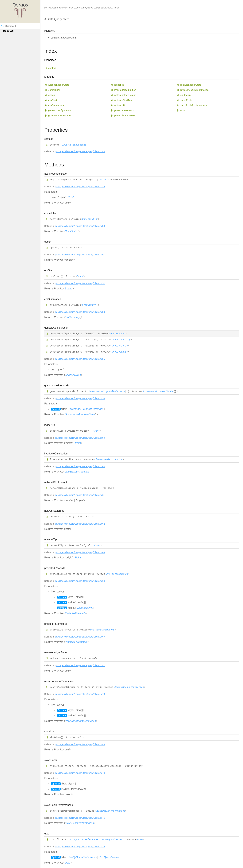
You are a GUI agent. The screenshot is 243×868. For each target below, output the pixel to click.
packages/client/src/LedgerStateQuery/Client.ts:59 (80, 438)
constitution (54, 90)
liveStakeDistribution (125, 90)
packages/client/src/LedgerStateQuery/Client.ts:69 (80, 637)
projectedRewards (124, 110)
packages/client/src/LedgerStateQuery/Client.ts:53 (80, 312)
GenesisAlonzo (119, 346)
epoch (52, 95)
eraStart (53, 100)
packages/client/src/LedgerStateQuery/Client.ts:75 (80, 818)
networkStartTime (124, 100)
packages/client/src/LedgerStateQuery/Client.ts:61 (80, 495)
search (3, 26)
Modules (8, 31)
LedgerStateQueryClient (106, 8)
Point (103, 180)
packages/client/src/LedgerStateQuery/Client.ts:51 (80, 255)
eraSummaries (56, 105)
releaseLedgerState (191, 85)
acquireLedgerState (59, 85)
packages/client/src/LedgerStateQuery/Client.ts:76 (80, 847)
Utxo (140, 840)
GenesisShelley (121, 340)
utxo (183, 110)
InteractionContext (74, 145)
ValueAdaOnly (85, 608)
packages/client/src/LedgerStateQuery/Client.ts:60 (80, 466)
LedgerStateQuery (83, 8)
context (52, 68)
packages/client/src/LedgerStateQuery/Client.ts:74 (80, 773)
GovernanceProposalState (158, 392)
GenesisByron (117, 334)
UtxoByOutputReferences (84, 840)
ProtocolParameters (102, 630)
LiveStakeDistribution (108, 460)
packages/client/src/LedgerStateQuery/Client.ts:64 (80, 581)
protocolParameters (125, 115)
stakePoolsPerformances (194, 105)
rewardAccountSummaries (194, 90)
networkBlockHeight (125, 95)
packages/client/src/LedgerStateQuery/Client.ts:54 (80, 398)
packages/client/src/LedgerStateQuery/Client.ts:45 (80, 151)
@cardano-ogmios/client (60, 8)
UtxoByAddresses (112, 840)
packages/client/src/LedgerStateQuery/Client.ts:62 (80, 524)
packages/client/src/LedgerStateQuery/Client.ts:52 (80, 283)
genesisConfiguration (60, 110)
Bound (80, 277)
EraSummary (89, 305)
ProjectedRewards (117, 574)
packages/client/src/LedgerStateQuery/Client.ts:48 (80, 744)
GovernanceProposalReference (107, 392)
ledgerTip (119, 85)
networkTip (120, 105)
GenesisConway (119, 352)
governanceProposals (60, 115)
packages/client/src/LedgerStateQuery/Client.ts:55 (80, 359)
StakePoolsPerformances (110, 811)
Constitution (90, 219)
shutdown (185, 95)
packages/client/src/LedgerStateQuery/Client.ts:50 (80, 226)
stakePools (186, 100)
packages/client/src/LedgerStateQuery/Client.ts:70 (80, 694)
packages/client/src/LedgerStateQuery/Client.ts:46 (80, 187)
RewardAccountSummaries (129, 687)
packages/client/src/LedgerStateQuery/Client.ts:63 (80, 552)
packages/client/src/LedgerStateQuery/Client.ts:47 (80, 665)
